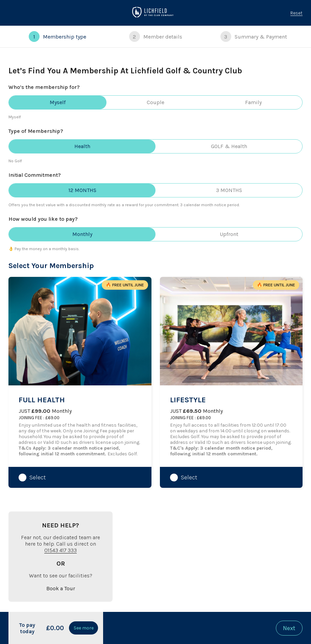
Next (289, 628)
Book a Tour (61, 588)
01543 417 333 (61, 550)
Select (38, 477)
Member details (156, 37)
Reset (296, 13)
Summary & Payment (254, 37)
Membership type (57, 37)
